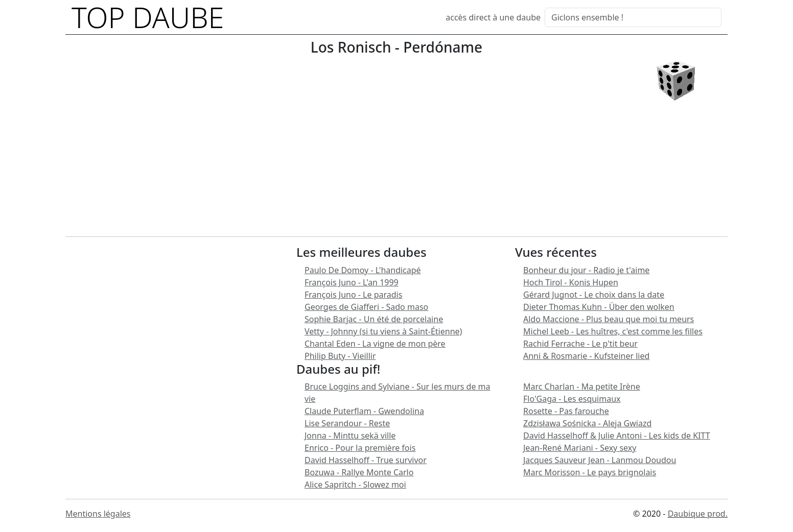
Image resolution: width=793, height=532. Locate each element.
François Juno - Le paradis (353, 295)
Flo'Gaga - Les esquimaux (572, 399)
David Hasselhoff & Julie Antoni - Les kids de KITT (617, 436)
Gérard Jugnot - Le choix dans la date (594, 295)
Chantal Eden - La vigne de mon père (375, 344)
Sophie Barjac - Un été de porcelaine (374, 319)
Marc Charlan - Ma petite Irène (582, 386)
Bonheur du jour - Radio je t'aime (586, 270)
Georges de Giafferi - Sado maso (366, 307)
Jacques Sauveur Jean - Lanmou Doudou (600, 460)
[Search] (633, 17)
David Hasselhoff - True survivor (366, 460)
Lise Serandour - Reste (347, 423)
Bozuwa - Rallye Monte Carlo (359, 472)
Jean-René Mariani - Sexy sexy (580, 448)
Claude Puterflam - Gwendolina (364, 411)
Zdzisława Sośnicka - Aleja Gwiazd (587, 423)
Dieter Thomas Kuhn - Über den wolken (599, 307)
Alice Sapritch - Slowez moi (355, 485)
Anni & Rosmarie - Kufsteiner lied (586, 356)
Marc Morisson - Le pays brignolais (590, 472)
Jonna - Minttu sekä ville (350, 436)
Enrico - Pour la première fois (360, 448)
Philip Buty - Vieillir (340, 356)
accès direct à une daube (493, 17)
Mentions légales (98, 514)
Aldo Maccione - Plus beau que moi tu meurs (609, 319)
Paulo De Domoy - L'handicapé (363, 270)
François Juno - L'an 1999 (352, 282)
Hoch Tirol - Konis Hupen (571, 282)
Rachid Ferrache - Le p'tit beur (580, 344)
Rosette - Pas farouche (566, 411)
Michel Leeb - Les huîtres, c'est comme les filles (613, 331)
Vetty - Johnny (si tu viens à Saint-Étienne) (383, 331)
